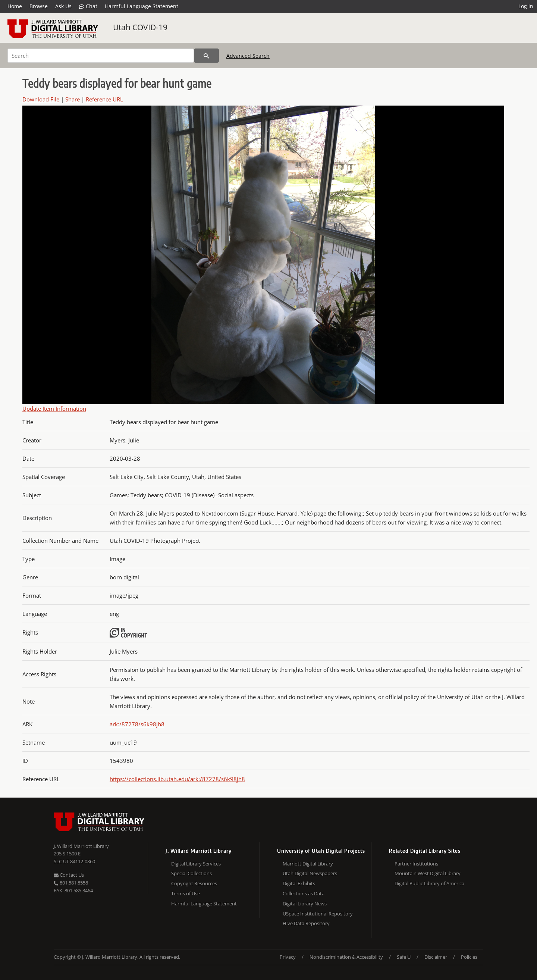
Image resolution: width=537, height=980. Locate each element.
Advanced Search (248, 56)
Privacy (288, 957)
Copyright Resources (194, 883)
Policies (469, 957)
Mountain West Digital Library (428, 873)
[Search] (101, 56)
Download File (41, 99)
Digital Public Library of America (429, 883)
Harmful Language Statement (142, 6)
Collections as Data (304, 893)
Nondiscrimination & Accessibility (346, 957)
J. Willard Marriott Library (81, 846)
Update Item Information (54, 408)
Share (73, 99)
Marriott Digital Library (308, 864)
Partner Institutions (416, 864)
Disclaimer (436, 957)
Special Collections (191, 873)
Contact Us (69, 875)
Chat (88, 6)
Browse (39, 6)
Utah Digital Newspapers (310, 873)
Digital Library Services (196, 864)
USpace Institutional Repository (318, 914)
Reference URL (104, 99)
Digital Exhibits (299, 883)
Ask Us (63, 6)
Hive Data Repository (306, 923)
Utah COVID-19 (140, 27)
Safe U (404, 957)
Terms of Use (186, 893)
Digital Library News (305, 904)
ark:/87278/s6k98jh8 (137, 724)
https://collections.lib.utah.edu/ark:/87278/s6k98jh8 (177, 779)
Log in (526, 6)
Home (15, 6)
